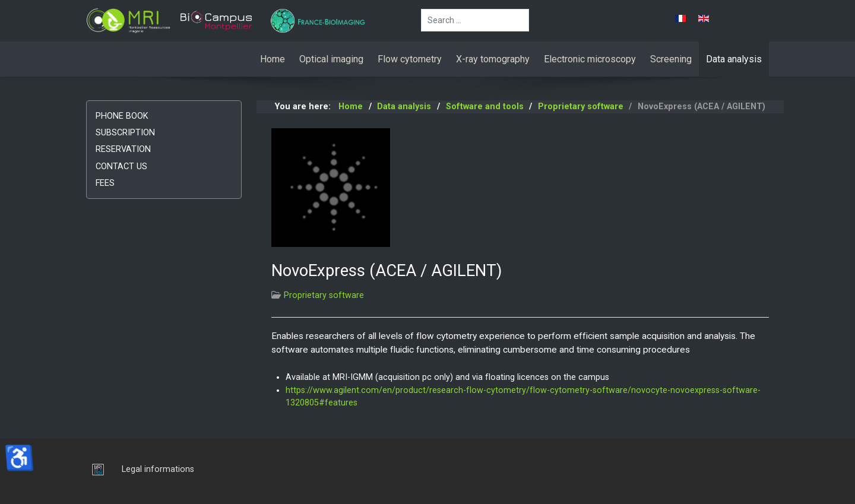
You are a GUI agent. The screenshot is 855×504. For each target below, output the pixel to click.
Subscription (125, 133)
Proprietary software (324, 295)
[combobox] (475, 20)
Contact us (121, 167)
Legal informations (158, 469)
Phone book (122, 116)
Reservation (123, 149)
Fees (105, 183)
